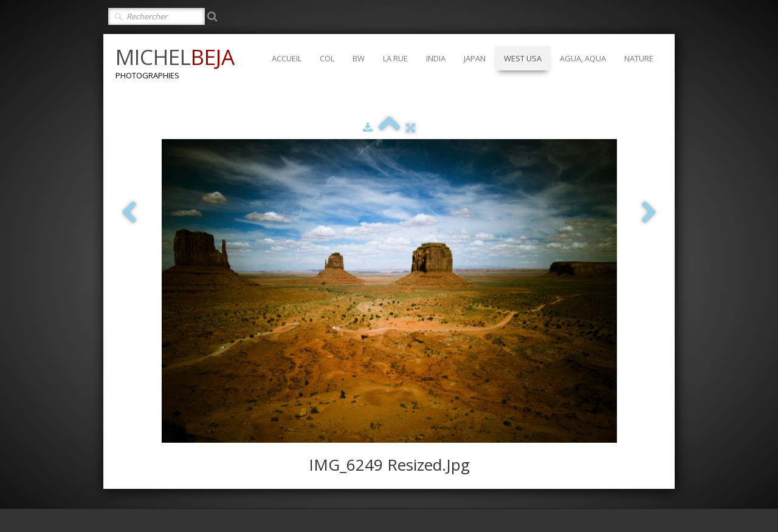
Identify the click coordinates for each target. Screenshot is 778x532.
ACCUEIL (287, 58)
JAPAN (475, 58)
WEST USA (523, 58)
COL (327, 58)
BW (359, 58)
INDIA (436, 58)
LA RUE (395, 58)
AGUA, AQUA (583, 58)
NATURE (639, 58)
